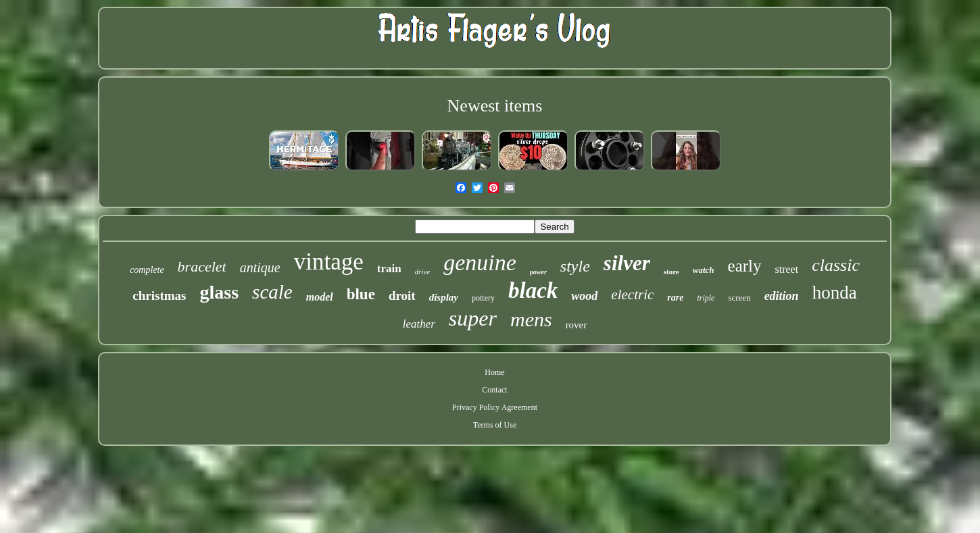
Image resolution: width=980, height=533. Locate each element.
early (745, 266)
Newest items (495, 106)
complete (147, 270)
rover (577, 325)
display (444, 297)
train (389, 269)
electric (632, 295)
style (575, 266)
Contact (494, 390)
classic (836, 265)
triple (706, 298)
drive (423, 272)
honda (835, 293)
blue (361, 294)
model (320, 297)
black (533, 290)
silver (627, 263)
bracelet (202, 266)
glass (220, 292)
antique (260, 268)
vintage (329, 262)
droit (402, 296)
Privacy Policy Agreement (495, 407)
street (787, 269)
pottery (483, 298)
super (473, 318)
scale (272, 292)
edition (782, 296)
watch (704, 270)
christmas (159, 296)
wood (584, 296)
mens (531, 319)
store (671, 272)
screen (739, 298)
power (538, 272)
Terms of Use (495, 425)
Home (494, 372)
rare (675, 298)
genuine (480, 262)
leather (419, 324)
